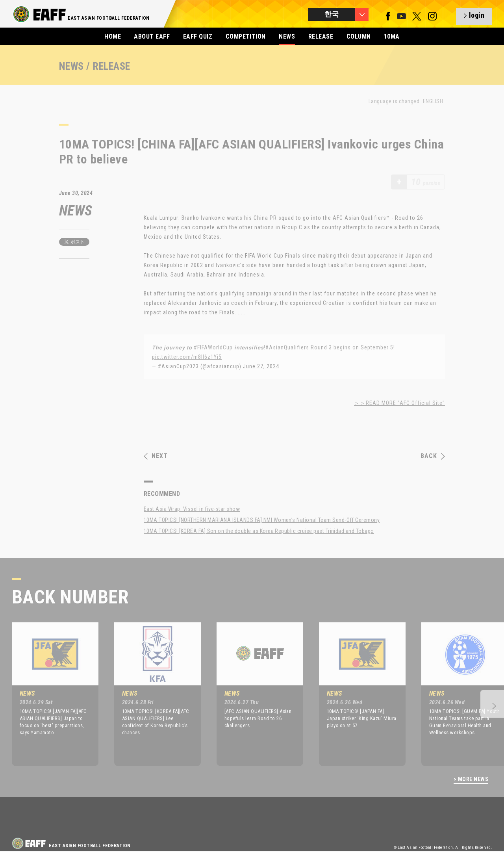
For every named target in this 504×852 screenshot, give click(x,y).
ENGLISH (433, 101)
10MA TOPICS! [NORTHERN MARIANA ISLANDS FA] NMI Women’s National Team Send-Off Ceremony (262, 520)
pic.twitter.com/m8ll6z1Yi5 (187, 357)
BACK (433, 456)
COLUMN (359, 36)
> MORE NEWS (471, 779)
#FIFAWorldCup (213, 347)
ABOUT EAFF (152, 36)
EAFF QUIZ (198, 36)
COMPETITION (246, 36)
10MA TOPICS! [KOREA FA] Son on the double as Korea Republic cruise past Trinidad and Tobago (259, 531)
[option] (49, 694)
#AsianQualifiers (287, 347)
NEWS (287, 36)
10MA (392, 36)
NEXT (156, 456)
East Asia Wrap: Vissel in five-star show (192, 509)
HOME (113, 36)
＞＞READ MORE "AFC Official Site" (399, 403)
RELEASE (321, 36)
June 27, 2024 (261, 366)
